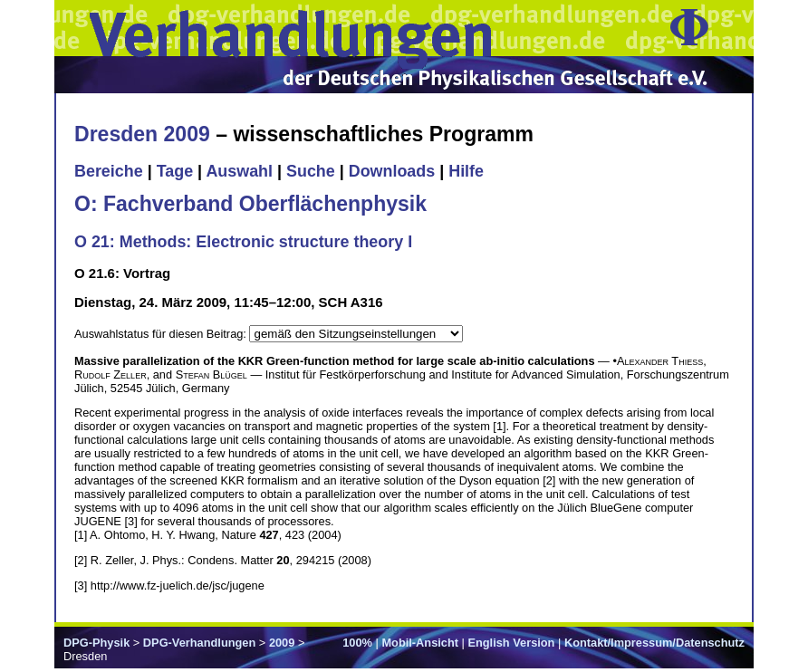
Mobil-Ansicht (420, 643)
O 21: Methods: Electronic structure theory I (243, 242)
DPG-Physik (96, 643)
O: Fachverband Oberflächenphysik (250, 204)
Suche (311, 171)
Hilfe (466, 171)
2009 (282, 643)
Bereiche (109, 171)
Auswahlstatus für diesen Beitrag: (162, 334)
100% (357, 643)
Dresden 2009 (142, 134)
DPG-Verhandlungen (199, 643)
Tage (175, 171)
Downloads (392, 171)
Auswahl (239, 171)
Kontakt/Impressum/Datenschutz (654, 643)
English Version (511, 643)
